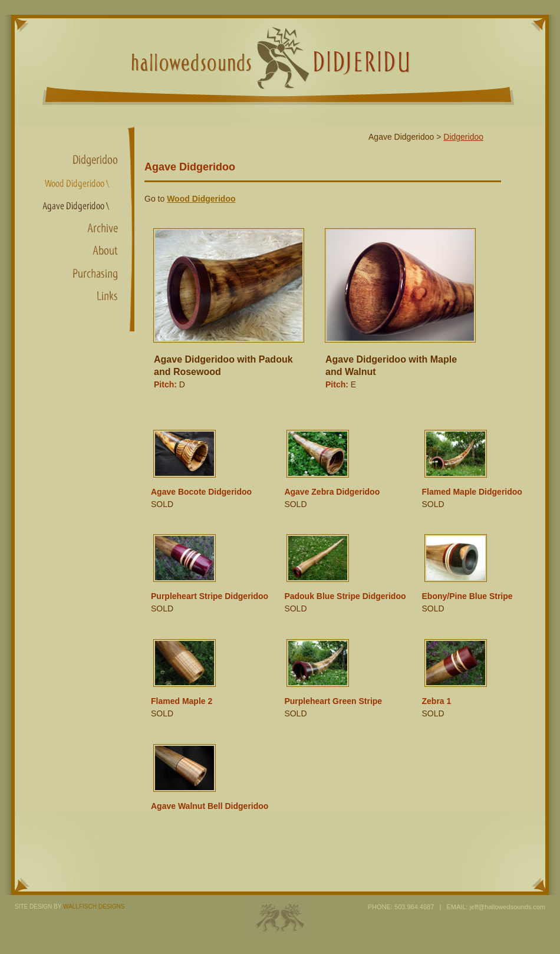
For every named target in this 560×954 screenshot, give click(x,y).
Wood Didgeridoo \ (77, 184)
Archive (103, 228)
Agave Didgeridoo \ (76, 206)
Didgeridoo (95, 160)
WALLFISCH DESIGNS (94, 907)
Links (107, 296)
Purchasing (95, 274)
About (105, 251)
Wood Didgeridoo (201, 199)
